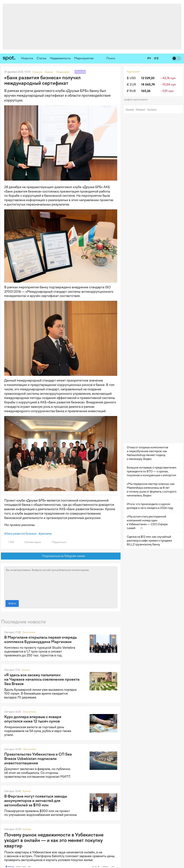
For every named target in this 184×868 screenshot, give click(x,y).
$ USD (131, 78)
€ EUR (131, 85)
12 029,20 (148, 78)
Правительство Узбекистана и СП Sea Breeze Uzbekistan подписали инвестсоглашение (38, 759)
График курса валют (137, 100)
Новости (27, 58)
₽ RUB (131, 91)
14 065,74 (148, 85)
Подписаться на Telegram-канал (61, 556)
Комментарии (31, 542)
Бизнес (26, 670)
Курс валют (133, 72)
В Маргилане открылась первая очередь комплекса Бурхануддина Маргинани (40, 640)
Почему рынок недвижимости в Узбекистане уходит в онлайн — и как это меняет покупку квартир (54, 840)
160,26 (146, 91)
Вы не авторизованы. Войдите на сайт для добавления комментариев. (61, 582)
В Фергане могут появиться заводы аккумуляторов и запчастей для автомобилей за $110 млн (36, 801)
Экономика (29, 632)
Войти (12, 603)
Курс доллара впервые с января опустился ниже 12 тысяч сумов (33, 719)
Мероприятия (84, 58)
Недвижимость (60, 58)
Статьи (41, 58)
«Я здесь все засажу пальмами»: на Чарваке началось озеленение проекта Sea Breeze (42, 679)
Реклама (130, 109)
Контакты (152, 109)
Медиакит (140, 109)
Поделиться (57, 542)
